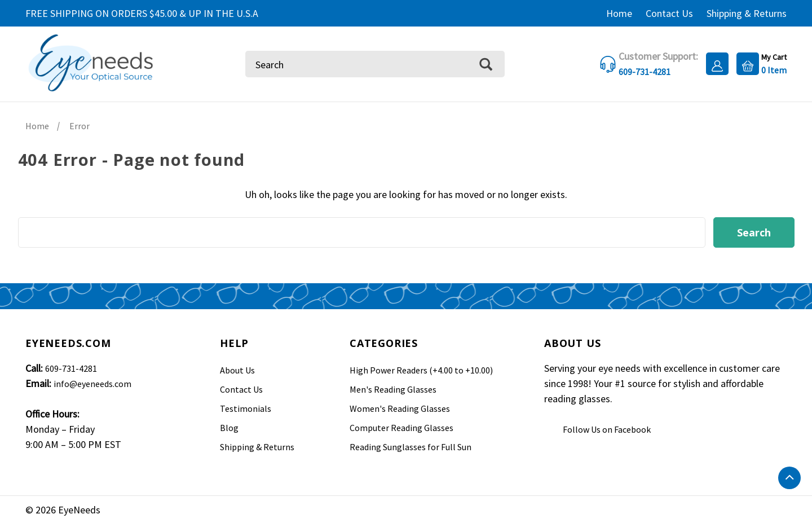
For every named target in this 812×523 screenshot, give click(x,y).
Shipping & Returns (747, 13)
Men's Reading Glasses (393, 389)
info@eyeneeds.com (92, 384)
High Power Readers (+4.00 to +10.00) (421, 370)
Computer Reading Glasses (401, 428)
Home (619, 13)
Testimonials (246, 408)
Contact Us (669, 13)
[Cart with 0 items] (759, 63)
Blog (229, 428)
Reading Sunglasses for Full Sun (411, 447)
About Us (237, 370)
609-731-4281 (71, 368)
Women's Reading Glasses (400, 408)
